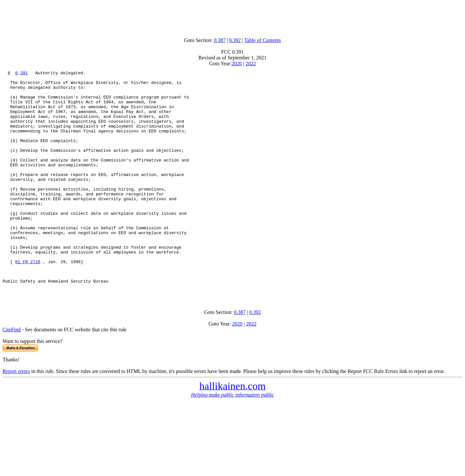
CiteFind (12, 374)
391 (24, 74)
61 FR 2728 (28, 300)
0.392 (235, 40)
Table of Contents (263, 40)
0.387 (220, 40)
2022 (251, 63)
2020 (237, 63)
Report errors (16, 416)
